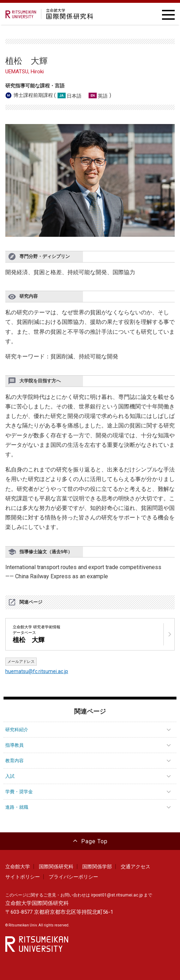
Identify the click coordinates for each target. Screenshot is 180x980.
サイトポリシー (23, 877)
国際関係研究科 (56, 867)
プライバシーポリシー (73, 877)
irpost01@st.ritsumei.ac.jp (117, 895)
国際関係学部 (97, 867)
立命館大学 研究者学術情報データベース (37, 634)
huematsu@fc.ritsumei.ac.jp (37, 671)
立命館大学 (18, 867)
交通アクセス (136, 867)
